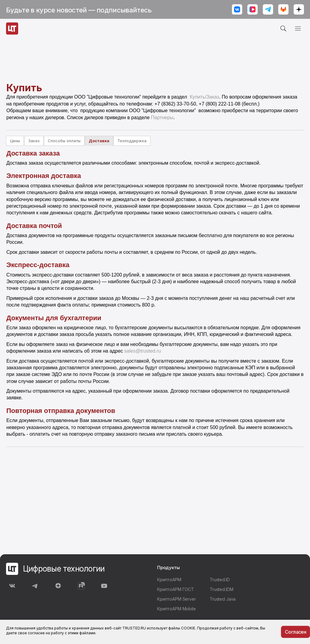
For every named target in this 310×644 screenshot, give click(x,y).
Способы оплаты (64, 141)
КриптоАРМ (169, 580)
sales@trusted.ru (142, 351)
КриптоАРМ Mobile (176, 609)
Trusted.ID (220, 580)
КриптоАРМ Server (176, 599)
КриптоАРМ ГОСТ (176, 589)
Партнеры (162, 117)
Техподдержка (132, 141)
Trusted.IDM (221, 589)
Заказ (34, 141)
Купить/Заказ (204, 97)
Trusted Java (223, 599)
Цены (15, 141)
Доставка (99, 141)
